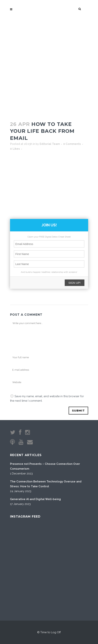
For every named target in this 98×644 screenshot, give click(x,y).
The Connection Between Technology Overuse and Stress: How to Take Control (46, 484)
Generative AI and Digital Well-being (35, 499)
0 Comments (72, 144)
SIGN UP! (75, 283)
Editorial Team (50, 144)
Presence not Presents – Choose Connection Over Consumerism (45, 466)
